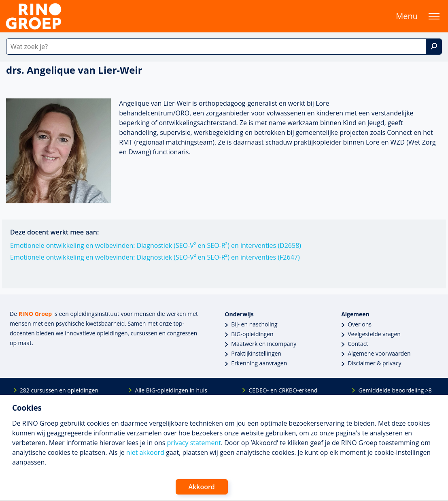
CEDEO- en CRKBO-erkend (283, 390)
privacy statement (194, 443)
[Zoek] (434, 47)
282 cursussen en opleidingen (59, 390)
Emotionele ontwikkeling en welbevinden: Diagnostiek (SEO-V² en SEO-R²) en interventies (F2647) (155, 257)
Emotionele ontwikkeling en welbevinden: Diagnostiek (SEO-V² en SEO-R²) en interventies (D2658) (156, 245)
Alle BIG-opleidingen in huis (171, 390)
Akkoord (202, 487)
